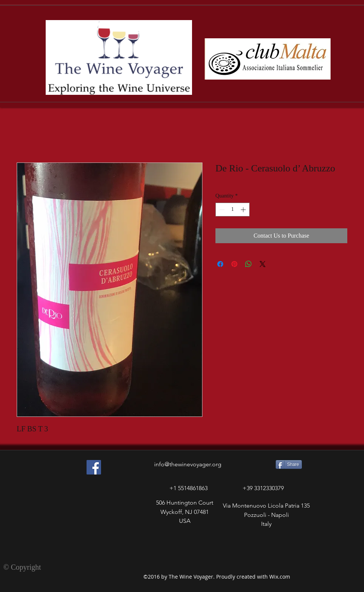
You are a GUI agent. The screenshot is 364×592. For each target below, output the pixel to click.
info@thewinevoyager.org (188, 464)
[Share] (289, 464)
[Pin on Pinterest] (234, 264)
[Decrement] (221, 210)
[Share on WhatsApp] (248, 264)
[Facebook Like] (81, 540)
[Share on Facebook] (220, 264)
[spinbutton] (233, 210)
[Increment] (244, 210)
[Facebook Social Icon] (94, 467)
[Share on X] (263, 264)
